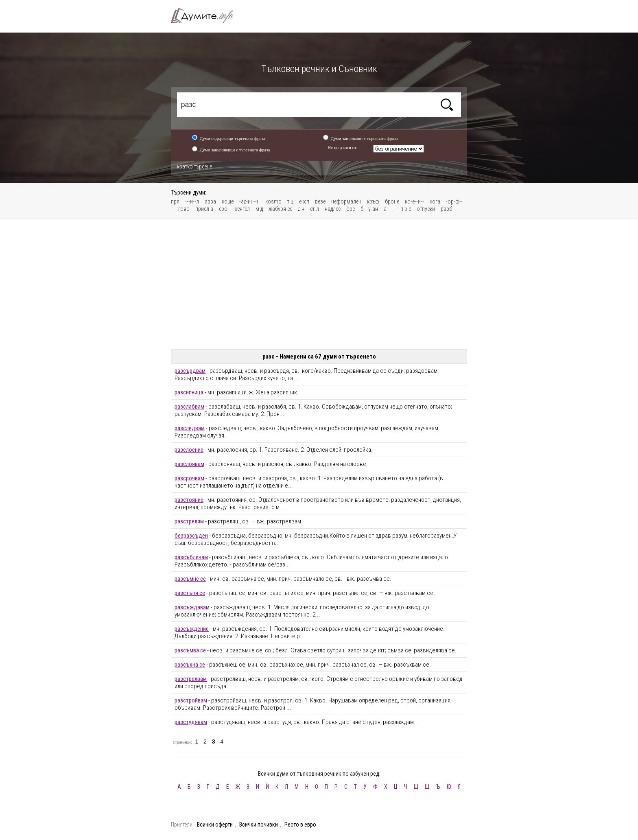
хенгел (242, 209)
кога (435, 201)
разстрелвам (191, 679)
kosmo (273, 201)
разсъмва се (190, 650)
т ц (290, 201)
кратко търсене (194, 166)
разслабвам (189, 407)
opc (351, 209)
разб (446, 209)
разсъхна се (190, 665)
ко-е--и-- (414, 201)
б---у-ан (369, 209)
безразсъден (191, 536)
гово (184, 209)
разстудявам (191, 722)
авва (210, 201)
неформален (346, 201)
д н (301, 209)
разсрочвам (189, 478)
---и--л (192, 201)
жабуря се (280, 209)
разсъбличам (191, 557)
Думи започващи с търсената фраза (364, 138)
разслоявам (189, 464)
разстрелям (189, 521)
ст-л (315, 209)
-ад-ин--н (249, 201)
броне (392, 201)
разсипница (189, 392)
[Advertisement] (319, 284)
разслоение (189, 450)
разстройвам (191, 700)
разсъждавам (192, 607)
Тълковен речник (207, 15)
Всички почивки (259, 825)
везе (320, 201)
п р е (406, 209)
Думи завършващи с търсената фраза (235, 150)
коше (228, 201)
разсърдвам (190, 371)
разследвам (190, 428)
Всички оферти (215, 825)
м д (259, 209)
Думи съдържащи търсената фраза (233, 138)
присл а (204, 209)
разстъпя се (190, 593)
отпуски (426, 209)
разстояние (189, 500)
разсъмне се (190, 579)
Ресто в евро (300, 825)
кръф (373, 201)
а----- (389, 209)
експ (304, 201)
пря (175, 201)
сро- (224, 209)
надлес (333, 209)
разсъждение (192, 629)
